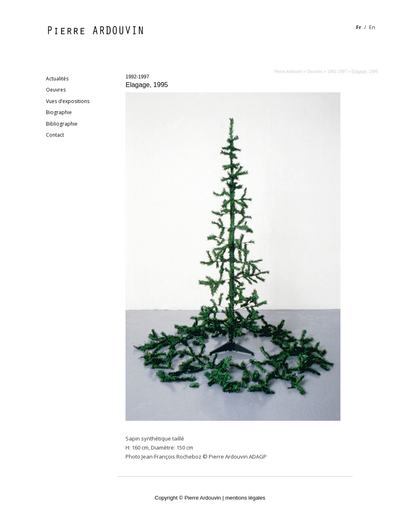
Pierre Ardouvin (288, 72)
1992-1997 (137, 77)
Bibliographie (62, 124)
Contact (55, 135)
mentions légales (245, 498)
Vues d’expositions (68, 101)
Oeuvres (56, 90)
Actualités (57, 79)
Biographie (59, 112)
